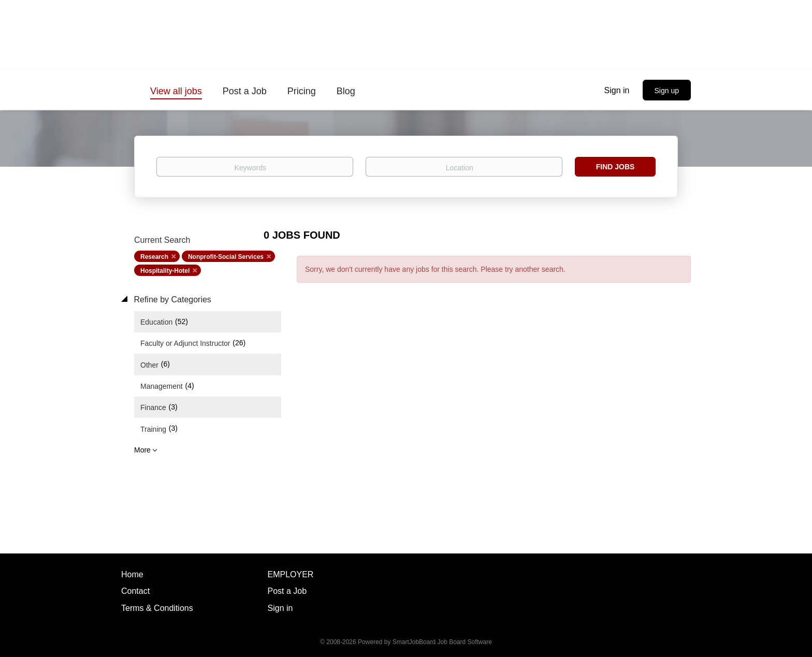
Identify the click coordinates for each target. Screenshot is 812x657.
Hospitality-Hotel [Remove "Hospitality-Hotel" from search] (165, 271)
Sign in (617, 90)
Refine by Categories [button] (171, 300)
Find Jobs (615, 167)
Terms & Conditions (157, 608)
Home (132, 574)
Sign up (667, 91)
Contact (135, 591)
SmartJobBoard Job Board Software (442, 642)
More (142, 450)
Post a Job (287, 591)
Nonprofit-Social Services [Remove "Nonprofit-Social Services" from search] (226, 257)
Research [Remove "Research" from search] (154, 257)
